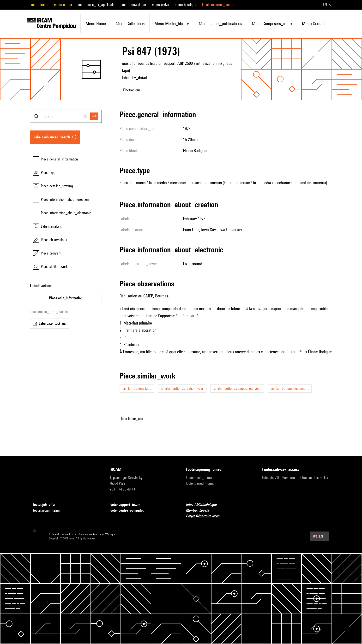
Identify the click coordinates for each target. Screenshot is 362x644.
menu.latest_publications (220, 24)
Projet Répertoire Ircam (206, 516)
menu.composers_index (272, 24)
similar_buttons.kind (137, 388)
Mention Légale (200, 511)
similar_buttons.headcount (290, 388)
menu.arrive (160, 5)
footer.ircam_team (49, 511)
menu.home (96, 24)
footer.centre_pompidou (130, 511)
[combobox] (66, 116)
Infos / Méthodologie (204, 505)
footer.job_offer (47, 505)
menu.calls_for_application (97, 5)
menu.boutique (185, 5)
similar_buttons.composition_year (237, 388)
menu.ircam (40, 5)
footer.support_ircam (128, 505)
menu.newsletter (134, 5)
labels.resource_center (218, 5)
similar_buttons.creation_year (182, 388)
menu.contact (314, 24)
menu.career (63, 5)
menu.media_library (172, 24)
